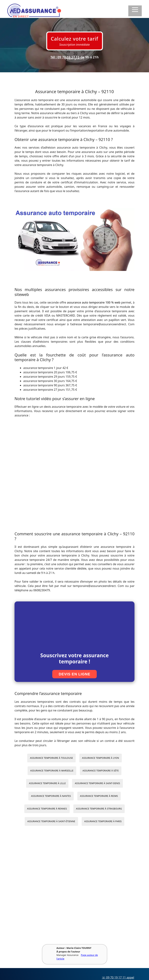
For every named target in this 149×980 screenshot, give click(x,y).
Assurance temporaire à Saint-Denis (97, 783)
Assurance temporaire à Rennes (47, 809)
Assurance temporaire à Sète (101, 771)
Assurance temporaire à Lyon (101, 758)
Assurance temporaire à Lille (47, 783)
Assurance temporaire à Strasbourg (99, 809)
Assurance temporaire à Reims (99, 796)
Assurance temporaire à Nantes (51, 796)
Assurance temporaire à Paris (103, 821)
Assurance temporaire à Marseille (52, 771)
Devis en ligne (74, 674)
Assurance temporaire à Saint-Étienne (51, 821)
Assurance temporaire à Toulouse (51, 758)
